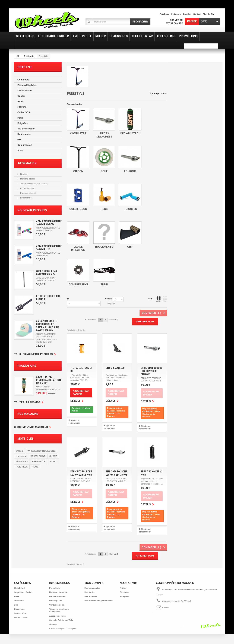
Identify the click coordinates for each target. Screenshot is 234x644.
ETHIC (53, 461)
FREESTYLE (39, 461)
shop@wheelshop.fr (178, 608)
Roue (20, 101)
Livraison (24, 174)
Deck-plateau (25, 91)
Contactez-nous (57, 605)
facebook (164, 14)
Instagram (176, 14)
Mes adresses (91, 596)
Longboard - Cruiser (23, 592)
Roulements (24, 134)
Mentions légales (27, 179)
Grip (20, 140)
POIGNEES (22, 467)
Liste (165, 299)
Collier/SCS (24, 112)
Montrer (108, 299)
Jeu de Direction (26, 129)
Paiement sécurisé (28, 193)
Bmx (16, 605)
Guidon (21, 96)
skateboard (22, 461)
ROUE (35, 467)
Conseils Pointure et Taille (61, 620)
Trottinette (29, 56)
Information (27, 163)
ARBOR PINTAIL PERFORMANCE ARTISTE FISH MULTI (49, 380)
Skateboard (19, 588)
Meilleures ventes (57, 596)
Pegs (20, 118)
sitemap (53, 624)
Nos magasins (26, 198)
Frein (20, 150)
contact (197, 14)
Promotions (27, 366)
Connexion (176, 20)
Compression (25, 145)
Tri (68, 299)
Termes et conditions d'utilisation (34, 184)
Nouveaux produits (32, 210)
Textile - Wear (20, 613)
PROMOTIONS (21, 617)
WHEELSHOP (38, 456)
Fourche (22, 107)
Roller (17, 596)
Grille (159, 299)
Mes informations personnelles (99, 601)
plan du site (209, 14)
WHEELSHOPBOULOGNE (41, 451)
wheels (20, 451)
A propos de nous (28, 188)
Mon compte (94, 583)
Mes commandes (92, 588)
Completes (23, 80)
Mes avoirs (89, 592)
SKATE (53, 456)
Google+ (187, 14)
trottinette (21, 456)
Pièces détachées (27, 85)
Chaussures (20, 609)
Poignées (23, 123)
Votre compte (174, 24)
